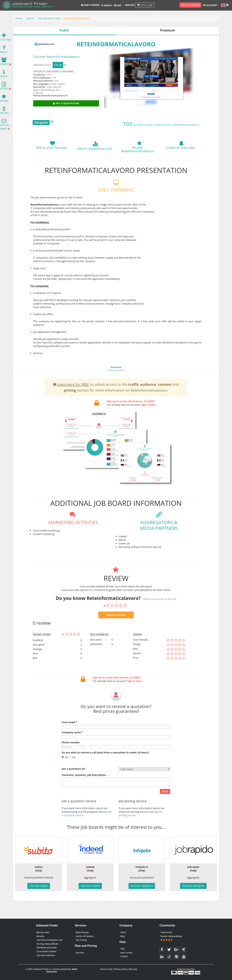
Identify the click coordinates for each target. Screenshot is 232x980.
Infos (4, 75)
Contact (124, 956)
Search (107, 5)
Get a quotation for (73, 780)
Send (165, 803)
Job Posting (81, 940)
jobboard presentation (116, 368)
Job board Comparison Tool (50, 940)
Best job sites (43, 932)
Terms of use (106, 969)
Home (19, 18)
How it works (90, 5)
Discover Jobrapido (193, 886)
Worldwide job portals (47, 948)
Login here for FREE (73, 396)
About (123, 932)
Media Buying (82, 932)
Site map (133, 969)
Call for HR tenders (85, 936)
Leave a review (116, 626)
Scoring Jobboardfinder (47, 944)
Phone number (71, 754)
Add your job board (190, 5)
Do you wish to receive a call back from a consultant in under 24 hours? (105, 764)
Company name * (72, 743)
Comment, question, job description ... (85, 786)
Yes (65, 768)
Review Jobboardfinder (171, 938)
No (72, 768)
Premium (80, 953)
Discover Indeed (90, 886)
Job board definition (46, 955)
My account (211, 5)
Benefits (40, 936)
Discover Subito (39, 886)
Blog (123, 936)
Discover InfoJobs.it (142, 886)
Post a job (145, 5)
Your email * (69, 733)
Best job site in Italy (49, 18)
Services (129, 5)
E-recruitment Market (46, 952)
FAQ (123, 949)
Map (118, 5)
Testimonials (166, 932)
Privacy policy (121, 969)
